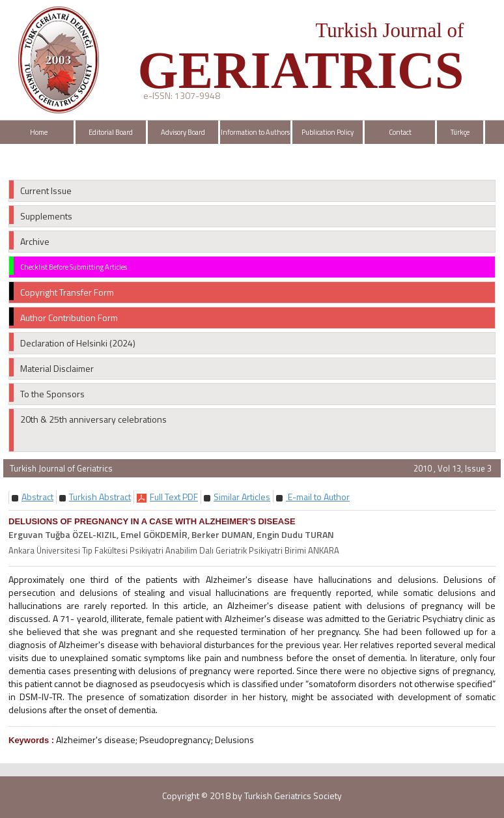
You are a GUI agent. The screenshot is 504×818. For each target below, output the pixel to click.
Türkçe (460, 132)
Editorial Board (111, 132)
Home (39, 132)
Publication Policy (328, 132)
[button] (37, 497)
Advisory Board (183, 132)
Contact (400, 132)
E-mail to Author (318, 497)
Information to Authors (255, 132)
